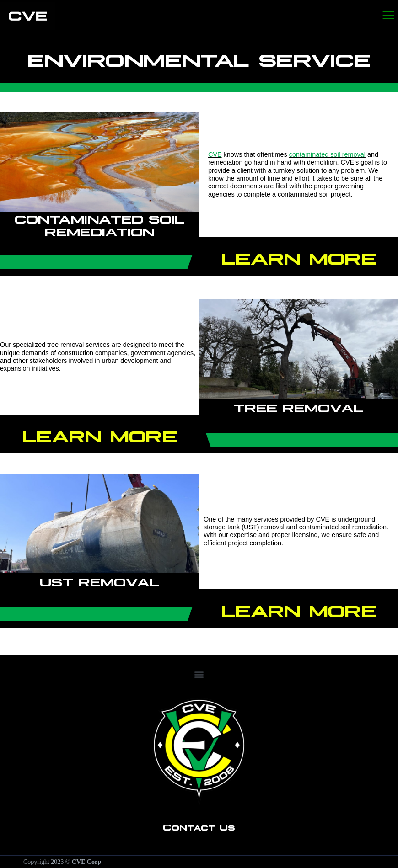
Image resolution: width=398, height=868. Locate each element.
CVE (215, 154)
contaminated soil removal (327, 154)
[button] (199, 674)
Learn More (298, 256)
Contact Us (199, 826)
